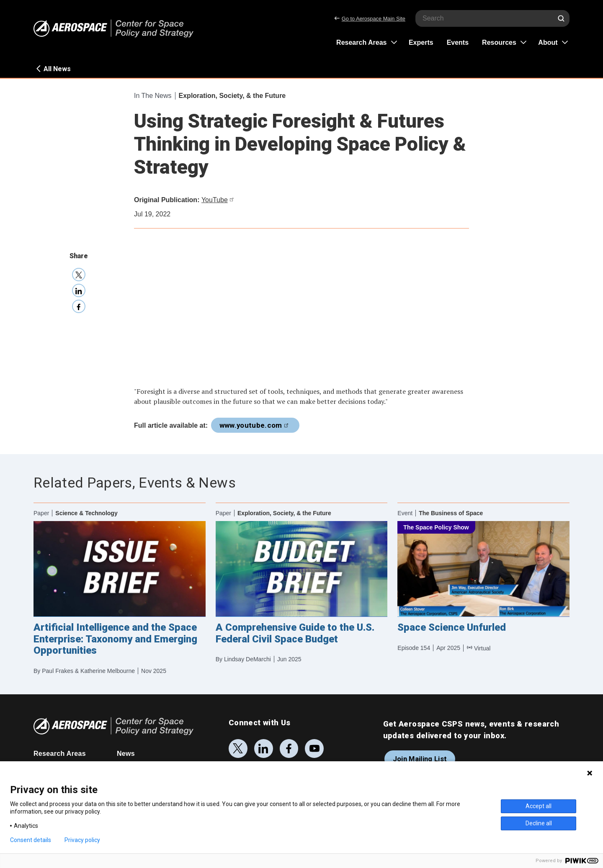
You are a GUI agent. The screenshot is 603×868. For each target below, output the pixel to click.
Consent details (31, 840)
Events (458, 42)
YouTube (219, 200)
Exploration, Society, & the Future (232, 96)
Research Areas (361, 42)
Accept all (539, 806)
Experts (421, 42)
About (548, 42)
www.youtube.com (255, 425)
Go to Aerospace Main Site (370, 19)
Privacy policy (82, 840)
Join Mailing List (420, 759)
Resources (499, 42)
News (126, 754)
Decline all (539, 823)
